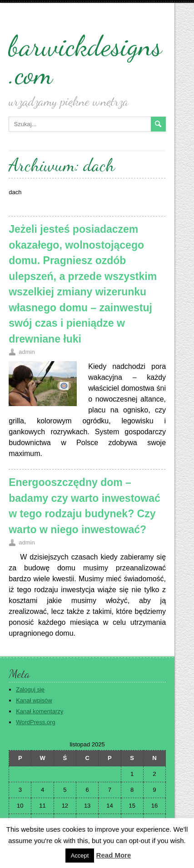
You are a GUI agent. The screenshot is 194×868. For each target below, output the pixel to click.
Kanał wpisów (34, 700)
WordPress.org (35, 722)
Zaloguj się (30, 689)
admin (27, 352)
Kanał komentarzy (40, 711)
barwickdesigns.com (85, 60)
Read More (114, 855)
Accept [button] (80, 856)
